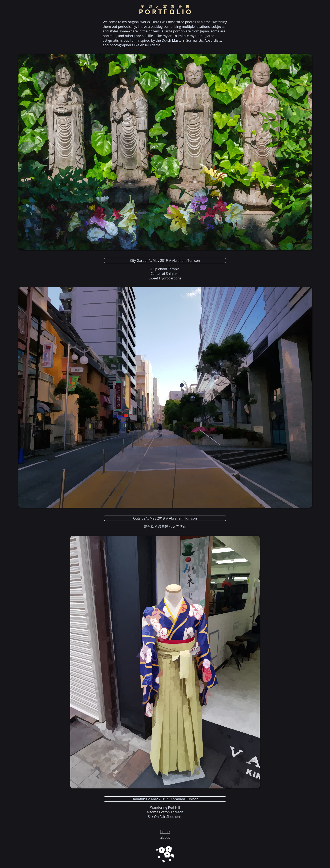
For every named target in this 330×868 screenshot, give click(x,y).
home (165, 832)
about (165, 837)
